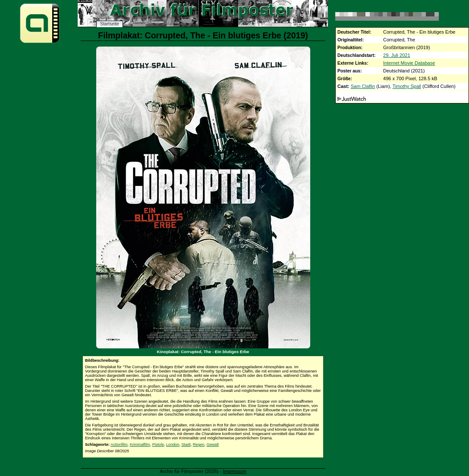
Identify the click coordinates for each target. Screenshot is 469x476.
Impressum (234, 471)
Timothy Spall (407, 86)
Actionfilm (119, 445)
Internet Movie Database (409, 63)
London (173, 445)
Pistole (158, 445)
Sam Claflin (363, 86)
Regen (199, 445)
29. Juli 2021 (397, 55)
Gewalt (213, 445)
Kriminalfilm (140, 445)
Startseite (110, 24)
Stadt (186, 445)
